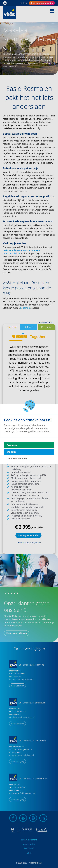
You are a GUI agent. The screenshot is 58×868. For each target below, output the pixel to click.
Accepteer (12, 445)
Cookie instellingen (17, 458)
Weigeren (12, 452)
